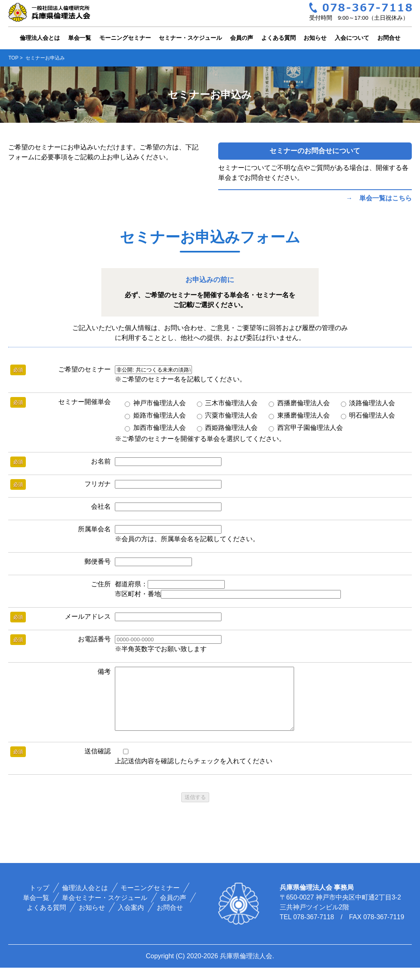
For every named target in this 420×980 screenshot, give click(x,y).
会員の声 (242, 38)
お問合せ (389, 38)
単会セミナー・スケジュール (105, 910)
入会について (352, 38)
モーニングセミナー (125, 38)
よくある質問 (278, 38)
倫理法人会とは (40, 38)
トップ (39, 900)
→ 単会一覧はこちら (379, 198)
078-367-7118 (314, 929)
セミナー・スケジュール (190, 38)
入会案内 (131, 920)
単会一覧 (80, 38)
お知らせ (315, 38)
